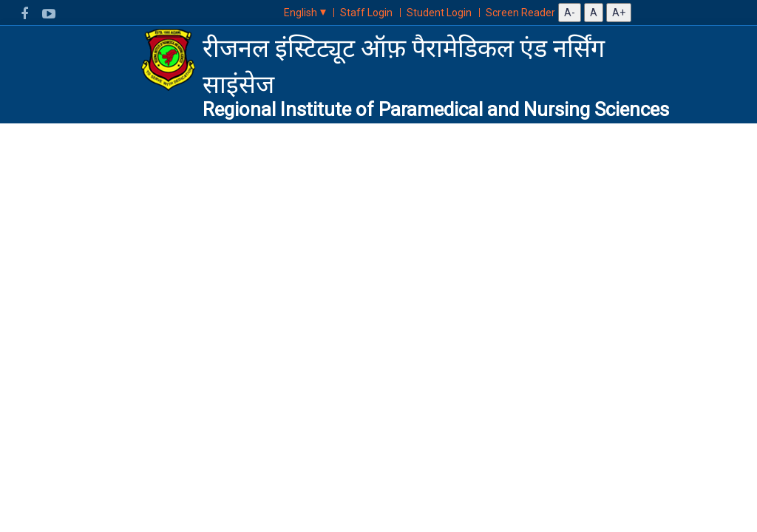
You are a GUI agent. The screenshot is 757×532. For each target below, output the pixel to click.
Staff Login (366, 13)
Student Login (439, 13)
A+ (619, 13)
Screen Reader (520, 13)
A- (570, 13)
